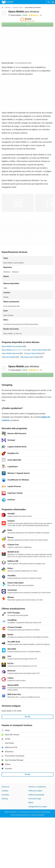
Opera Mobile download (10, 353)
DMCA (31, 803)
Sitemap (5, 799)
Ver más (28, 717)
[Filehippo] (7, 2)
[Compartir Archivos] (18, 8)
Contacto (5, 791)
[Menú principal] (53, 2)
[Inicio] (2, 8)
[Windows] (8, 8)
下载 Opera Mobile (9, 357)
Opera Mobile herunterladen (12, 346)
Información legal (35, 799)
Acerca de (5, 787)
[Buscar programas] (49, 2)
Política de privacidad (36, 795)
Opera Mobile (24, 12)
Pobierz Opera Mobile (40, 350)
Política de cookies (35, 791)
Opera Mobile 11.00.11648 (11, 711)
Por (15, 15)
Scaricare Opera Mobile (33, 353)
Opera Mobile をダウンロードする (14, 350)
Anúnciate (5, 795)
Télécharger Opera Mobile (30, 357)
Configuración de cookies (38, 807)
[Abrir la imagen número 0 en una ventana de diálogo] (18, 203)
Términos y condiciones (37, 787)
